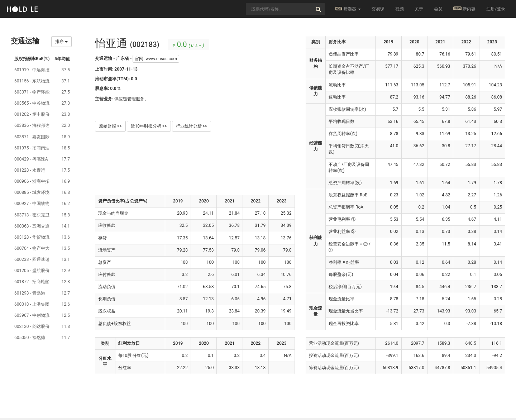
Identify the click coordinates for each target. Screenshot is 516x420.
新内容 (464, 9)
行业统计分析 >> (192, 126)
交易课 (378, 9)
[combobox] (285, 9)
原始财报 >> (110, 126)
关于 (419, 9)
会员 (438, 9)
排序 (61, 42)
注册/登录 (496, 9)
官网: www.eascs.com (156, 59)
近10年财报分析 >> (149, 126)
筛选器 (348, 9)
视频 (400, 9)
